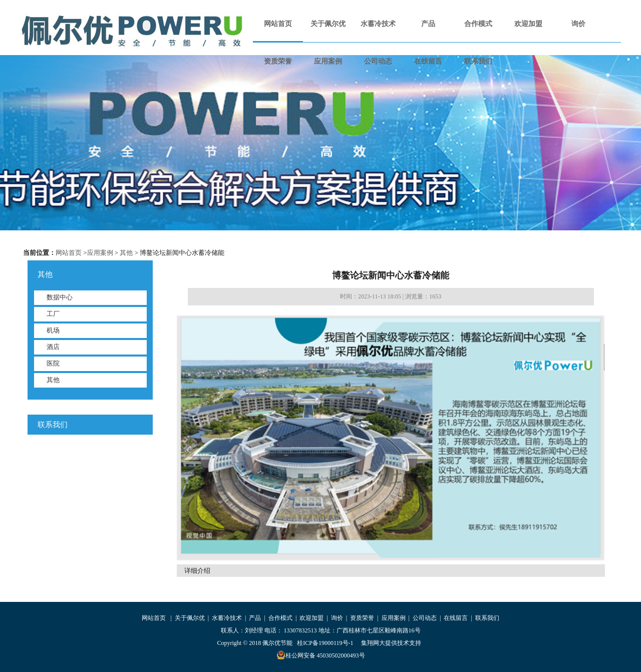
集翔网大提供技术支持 (391, 643)
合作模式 (478, 24)
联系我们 (478, 61)
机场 (53, 330)
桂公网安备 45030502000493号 (321, 655)
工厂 (53, 314)
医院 (53, 363)
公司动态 (378, 61)
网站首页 (278, 24)
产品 (428, 24)
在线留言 (428, 61)
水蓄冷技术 (378, 24)
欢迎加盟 (528, 24)
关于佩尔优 (328, 24)
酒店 (53, 347)
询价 (578, 24)
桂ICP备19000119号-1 (325, 643)
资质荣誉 (278, 61)
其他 (126, 253)
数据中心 (60, 297)
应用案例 (328, 61)
